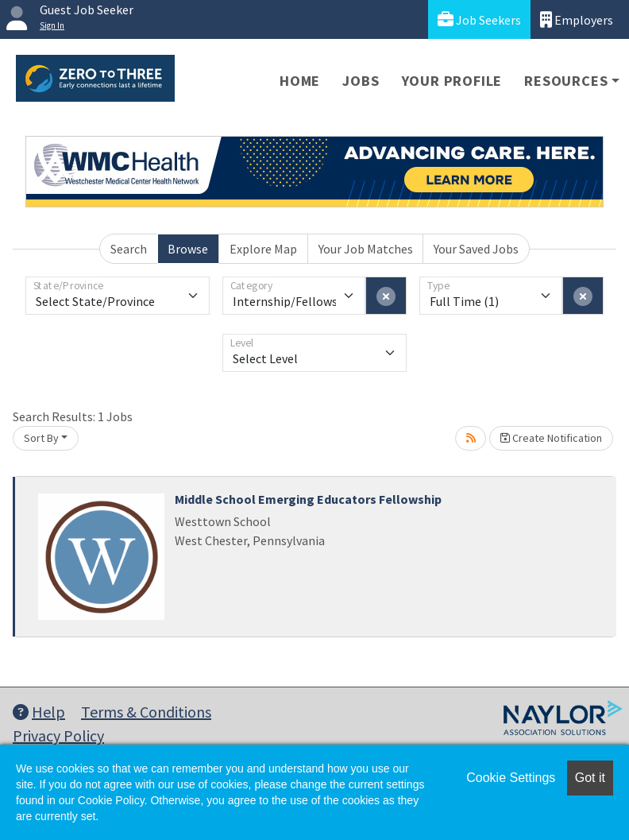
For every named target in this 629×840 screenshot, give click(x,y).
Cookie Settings (511, 778)
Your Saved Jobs (476, 249)
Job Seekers (479, 19)
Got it (590, 778)
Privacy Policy (58, 735)
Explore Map (263, 249)
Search (129, 249)
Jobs (361, 81)
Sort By (41, 438)
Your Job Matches (366, 249)
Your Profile (452, 81)
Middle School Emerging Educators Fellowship (308, 499)
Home (300, 81)
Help (39, 712)
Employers (577, 19)
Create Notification (551, 438)
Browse (188, 249)
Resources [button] (566, 81)
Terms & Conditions (146, 712)
